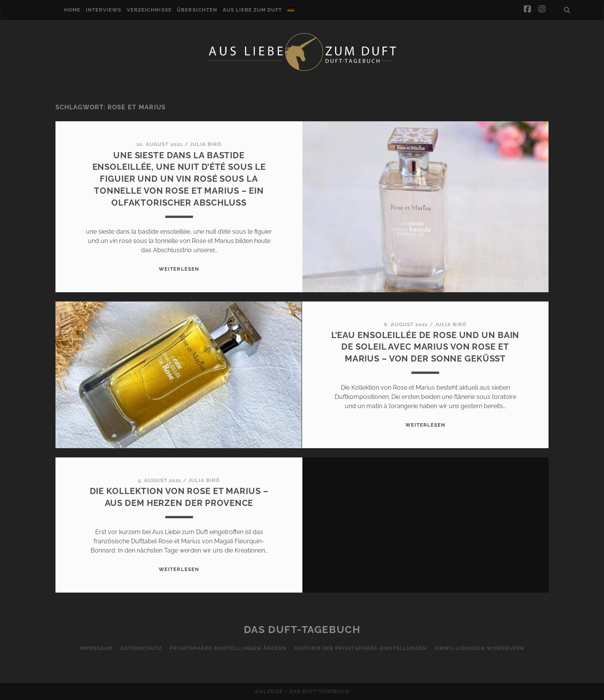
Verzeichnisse (149, 10)
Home (72, 10)
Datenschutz (141, 648)
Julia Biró (206, 144)
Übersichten (197, 10)
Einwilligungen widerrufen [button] (479, 648)
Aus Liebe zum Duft (253, 10)
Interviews (104, 10)
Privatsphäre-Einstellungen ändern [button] (228, 648)
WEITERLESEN (179, 269)
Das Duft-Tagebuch (302, 630)
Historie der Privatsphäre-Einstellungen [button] (361, 648)
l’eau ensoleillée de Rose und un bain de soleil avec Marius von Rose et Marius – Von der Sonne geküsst (425, 347)
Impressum (96, 648)
